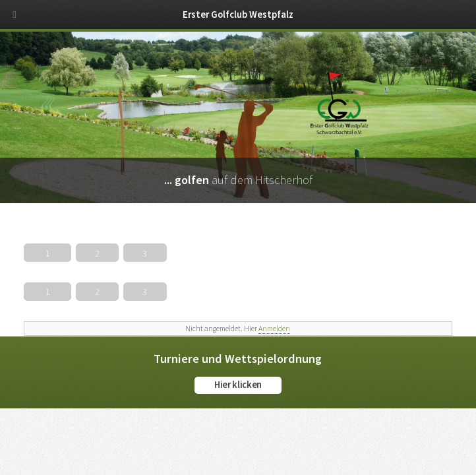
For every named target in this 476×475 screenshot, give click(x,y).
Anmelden (274, 328)
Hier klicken (238, 385)
